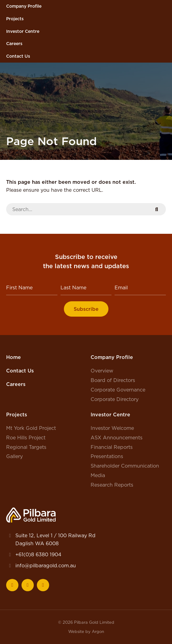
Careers (14, 44)
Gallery (14, 456)
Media (98, 475)
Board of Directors (113, 380)
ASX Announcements (117, 438)
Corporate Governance (118, 390)
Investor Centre (23, 31)
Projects (15, 19)
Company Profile (24, 6)
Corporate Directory (115, 399)
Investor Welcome (112, 428)
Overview (102, 371)
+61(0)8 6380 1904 (38, 554)
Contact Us (18, 56)
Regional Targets (26, 447)
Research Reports (112, 485)
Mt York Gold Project (31, 428)
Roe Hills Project (26, 438)
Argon (98, 631)
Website (76, 631)
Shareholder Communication (125, 466)
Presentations (107, 456)
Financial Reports (112, 447)
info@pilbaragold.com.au (46, 565)
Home (14, 357)
